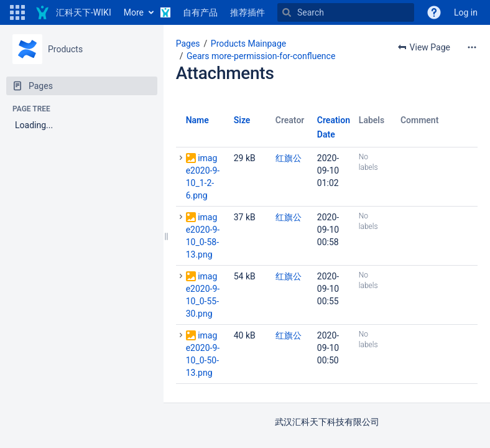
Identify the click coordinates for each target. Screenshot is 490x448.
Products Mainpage (248, 44)
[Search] (346, 12)
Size (242, 120)
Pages (188, 44)
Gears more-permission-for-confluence (261, 56)
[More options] (472, 47)
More (134, 12)
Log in (466, 12)
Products (65, 49)
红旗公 (289, 158)
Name (197, 120)
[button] (17, 12)
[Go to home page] (73, 12)
